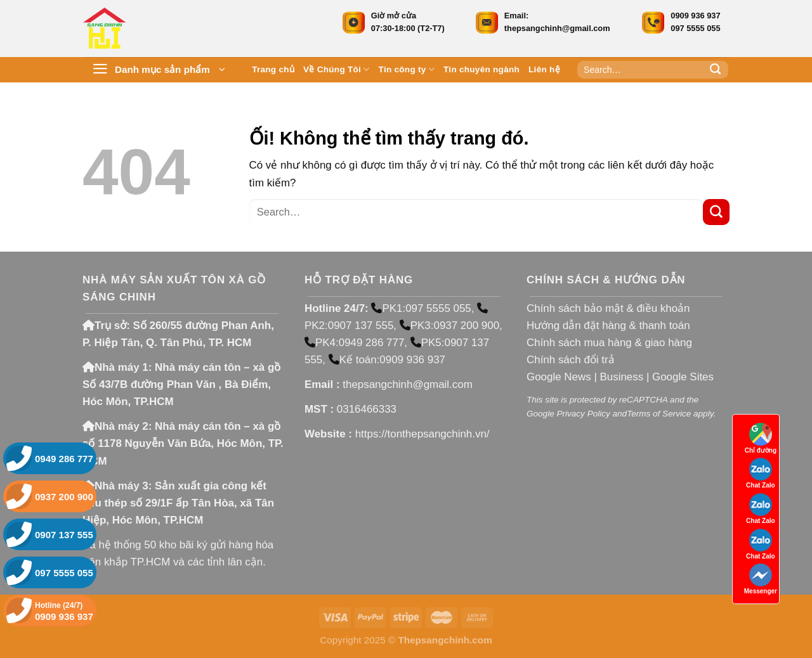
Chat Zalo (761, 473)
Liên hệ (544, 69)
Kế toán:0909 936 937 (387, 360)
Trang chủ (273, 69)
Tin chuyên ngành (481, 69)
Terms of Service (659, 414)
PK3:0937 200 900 (449, 326)
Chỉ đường (761, 438)
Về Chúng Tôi (337, 69)
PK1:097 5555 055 (421, 308)
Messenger (761, 579)
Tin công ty (407, 69)
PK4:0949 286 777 (354, 343)
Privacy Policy (583, 414)
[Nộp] (716, 70)
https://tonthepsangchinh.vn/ (422, 434)
